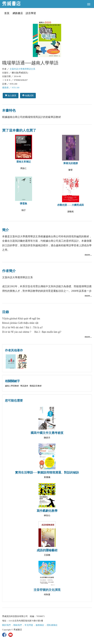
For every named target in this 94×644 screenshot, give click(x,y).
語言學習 (31, 13)
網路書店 (18, 13)
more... (88, 255)
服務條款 (40, 625)
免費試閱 (28, 95)
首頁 (7, 13)
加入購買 (11, 95)
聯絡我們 (18, 625)
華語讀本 (24, 386)
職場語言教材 (36, 386)
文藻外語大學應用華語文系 (22, 69)
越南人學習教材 (12, 386)
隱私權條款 (52, 625)
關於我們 (6, 625)
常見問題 (29, 625)
